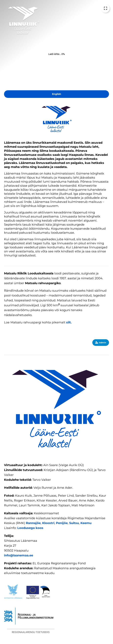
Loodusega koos (30, 528)
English (57, 94)
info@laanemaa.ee (19, 555)
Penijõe (62, 523)
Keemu (86, 523)
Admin (101, 343)
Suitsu (74, 523)
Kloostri (48, 523)
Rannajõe (33, 523)
